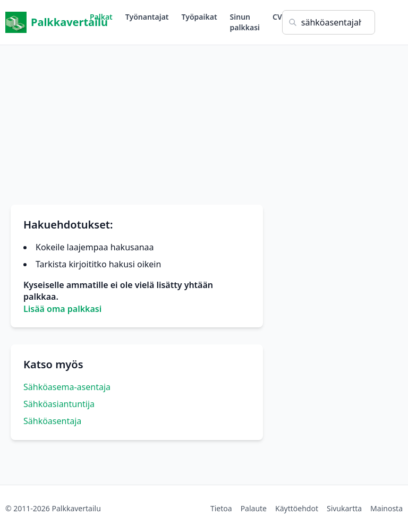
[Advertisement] (204, 120)
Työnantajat (147, 17)
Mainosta (386, 508)
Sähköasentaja (52, 421)
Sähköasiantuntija (59, 404)
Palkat (101, 17)
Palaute (254, 508)
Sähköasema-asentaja (67, 387)
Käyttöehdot (297, 508)
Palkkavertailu (48, 22)
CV (277, 17)
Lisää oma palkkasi (62, 309)
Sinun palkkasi (245, 22)
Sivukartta (344, 508)
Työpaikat (199, 17)
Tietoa (221, 508)
